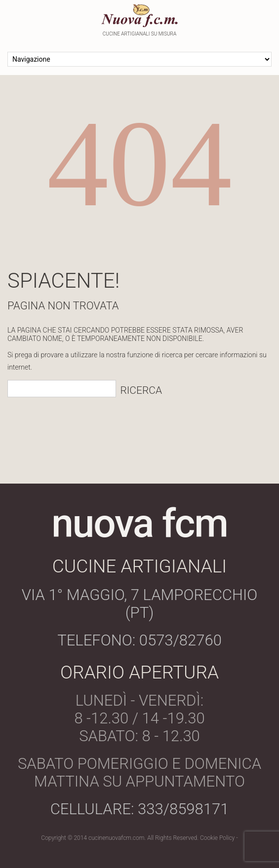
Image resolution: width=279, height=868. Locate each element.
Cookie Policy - (219, 838)
